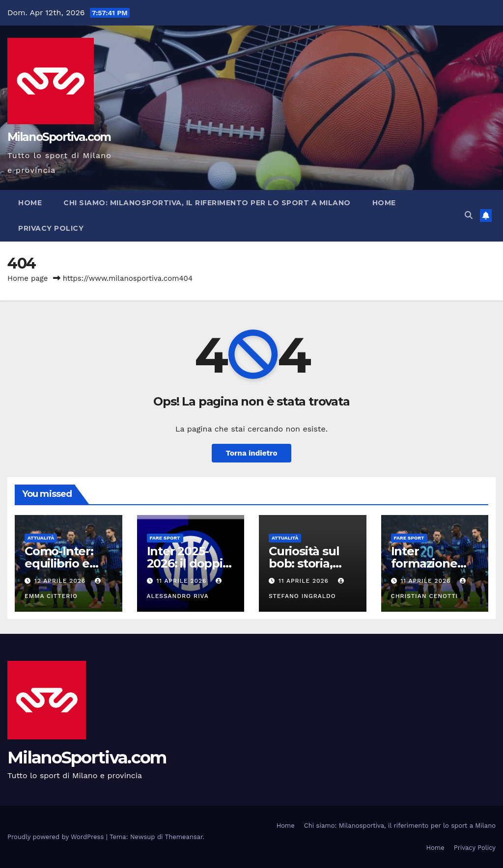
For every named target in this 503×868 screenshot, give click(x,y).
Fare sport (165, 538)
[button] (469, 215)
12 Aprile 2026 (61, 581)
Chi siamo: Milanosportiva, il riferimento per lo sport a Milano (207, 203)
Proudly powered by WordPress (57, 837)
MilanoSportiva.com (59, 137)
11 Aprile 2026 (182, 581)
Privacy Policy (51, 228)
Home (30, 203)
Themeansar (184, 837)
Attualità (41, 538)
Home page (28, 278)
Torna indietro (251, 453)
